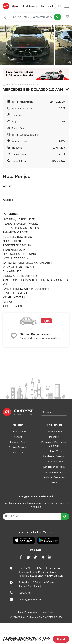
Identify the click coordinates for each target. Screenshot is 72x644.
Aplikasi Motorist (18, 447)
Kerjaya (18, 437)
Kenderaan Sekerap (54, 456)
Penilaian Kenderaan (54, 477)
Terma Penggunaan (27, 612)
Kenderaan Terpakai (54, 467)
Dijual (61, 639)
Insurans (54, 437)
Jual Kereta (30, 6)
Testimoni (18, 452)
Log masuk (47, 6)
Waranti (54, 483)
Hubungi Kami (18, 442)
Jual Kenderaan (54, 462)
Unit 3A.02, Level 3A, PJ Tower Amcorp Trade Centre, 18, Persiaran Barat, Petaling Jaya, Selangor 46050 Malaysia (41, 572)
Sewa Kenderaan (54, 472)
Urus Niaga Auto (54, 432)
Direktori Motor (54, 451)
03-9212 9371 (26, 593)
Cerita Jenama (18, 432)
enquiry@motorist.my (30, 600)
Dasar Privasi (48, 612)
